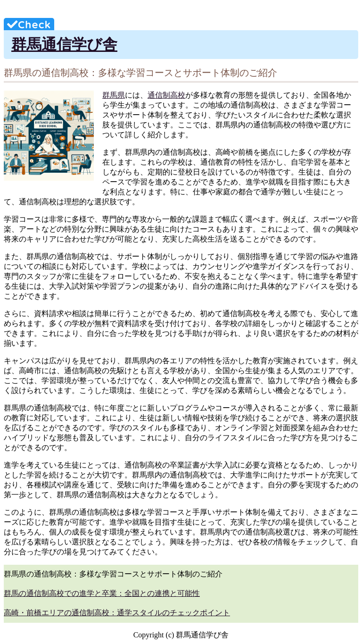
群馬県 (114, 95)
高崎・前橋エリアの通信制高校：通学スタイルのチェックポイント (117, 613)
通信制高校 (166, 95)
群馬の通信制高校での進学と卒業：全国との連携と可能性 (102, 593)
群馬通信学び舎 (64, 44)
